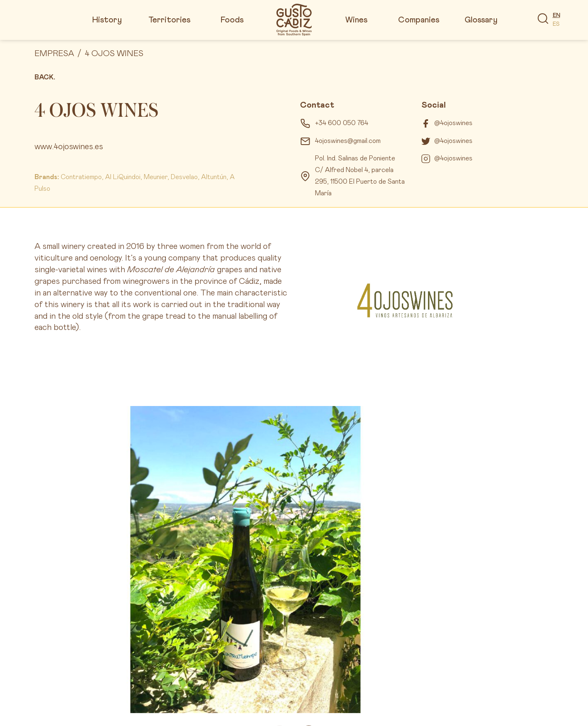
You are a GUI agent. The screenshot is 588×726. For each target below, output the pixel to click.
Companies (419, 20)
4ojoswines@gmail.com (348, 141)
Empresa (54, 54)
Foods (232, 20)
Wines (356, 20)
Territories (169, 20)
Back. (45, 77)
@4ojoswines (453, 123)
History (107, 20)
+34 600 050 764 (342, 123)
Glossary (481, 20)
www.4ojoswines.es (69, 147)
